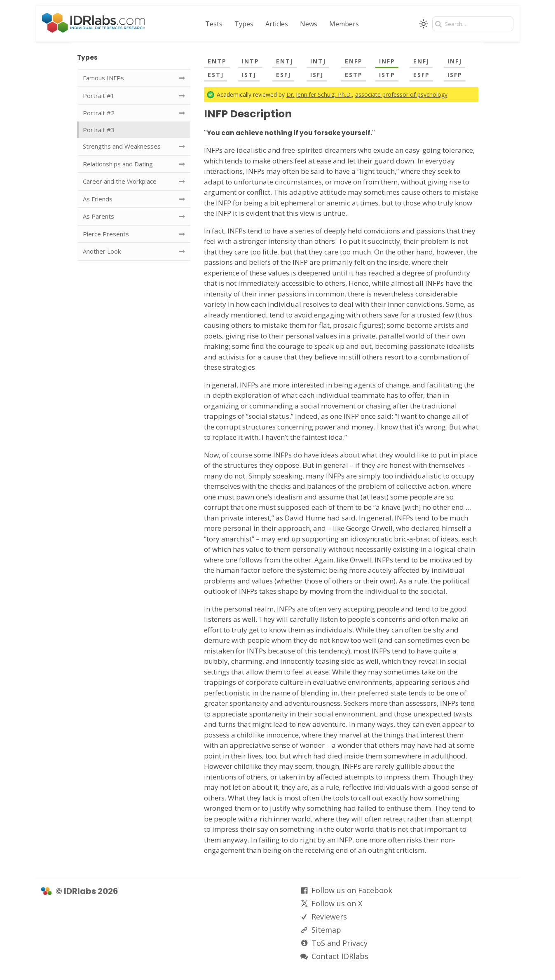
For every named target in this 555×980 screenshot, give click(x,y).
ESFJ (283, 75)
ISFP (455, 75)
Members (344, 24)
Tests (214, 24)
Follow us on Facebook (352, 890)
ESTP (354, 75)
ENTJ (285, 61)
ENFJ (421, 61)
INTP (251, 61)
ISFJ (317, 75)
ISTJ (249, 75)
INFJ (455, 61)
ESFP (422, 75)
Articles (277, 24)
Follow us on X (337, 903)
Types (244, 24)
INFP (387, 61)
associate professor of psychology (401, 94)
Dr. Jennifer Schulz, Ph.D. (319, 94)
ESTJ (216, 75)
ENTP (217, 61)
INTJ (318, 61)
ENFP (354, 61)
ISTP (387, 75)
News (309, 24)
